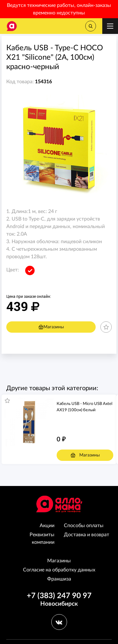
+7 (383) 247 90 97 (59, 596)
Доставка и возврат (87, 535)
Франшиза (59, 579)
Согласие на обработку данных (59, 570)
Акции (47, 526)
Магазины (51, 327)
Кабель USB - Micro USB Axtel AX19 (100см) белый (84, 407)
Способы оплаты (84, 526)
